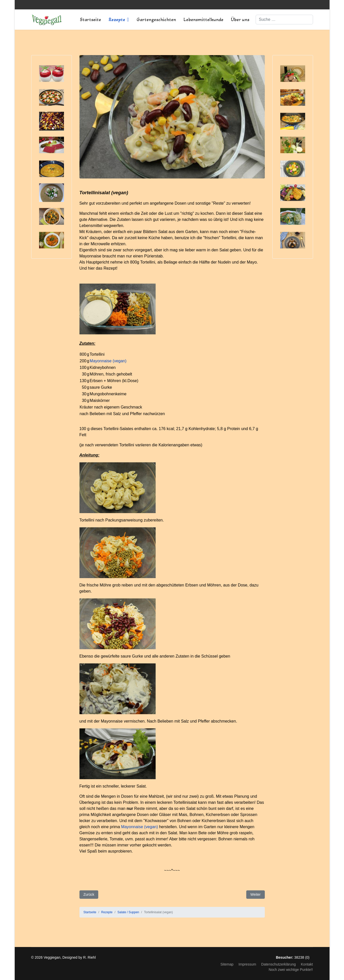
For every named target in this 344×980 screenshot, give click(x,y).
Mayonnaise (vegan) (108, 361)
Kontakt (307, 964)
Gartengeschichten (156, 20)
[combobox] (284, 20)
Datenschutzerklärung (279, 964)
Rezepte (117, 20)
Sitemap (227, 964)
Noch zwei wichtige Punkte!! (291, 970)
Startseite (91, 20)
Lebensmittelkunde (203, 20)
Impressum (247, 964)
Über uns (240, 20)
